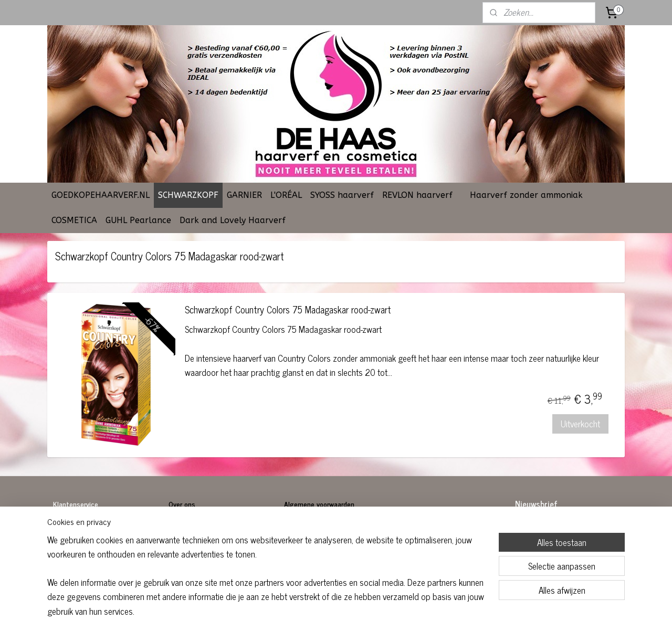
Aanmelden (543, 553)
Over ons (183, 504)
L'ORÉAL (286, 195)
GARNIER (244, 195)
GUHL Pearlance (138, 220)
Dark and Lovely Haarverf (233, 220)
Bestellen (67, 527)
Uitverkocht (581, 424)
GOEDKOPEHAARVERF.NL (101, 195)
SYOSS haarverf (342, 195)
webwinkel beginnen (361, 612)
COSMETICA (74, 220)
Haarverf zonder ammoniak (526, 195)
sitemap (317, 612)
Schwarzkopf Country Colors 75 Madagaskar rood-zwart (288, 311)
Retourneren (72, 539)
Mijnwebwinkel (432, 612)
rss (332, 612)
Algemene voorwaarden (319, 504)
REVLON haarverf (417, 195)
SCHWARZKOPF (188, 195)
